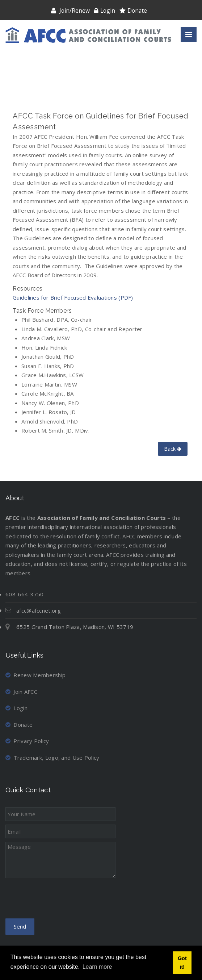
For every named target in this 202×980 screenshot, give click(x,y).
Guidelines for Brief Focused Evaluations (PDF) (73, 297)
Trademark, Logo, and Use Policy (52, 758)
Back (173, 449)
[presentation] (60, 901)
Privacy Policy (27, 741)
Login (108, 11)
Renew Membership (35, 675)
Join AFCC (21, 692)
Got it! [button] (182, 963)
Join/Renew (75, 11)
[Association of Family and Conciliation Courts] (88, 35)
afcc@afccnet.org (39, 610)
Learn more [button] (97, 967)
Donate (137, 11)
